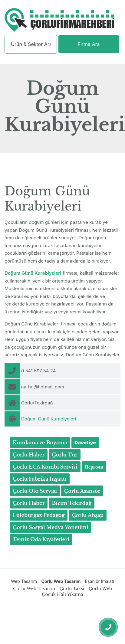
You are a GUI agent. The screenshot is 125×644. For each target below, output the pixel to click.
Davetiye (85, 443)
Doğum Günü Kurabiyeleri (49, 419)
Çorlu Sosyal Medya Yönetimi (50, 527)
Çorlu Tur (65, 455)
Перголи (94, 467)
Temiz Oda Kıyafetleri (41, 539)
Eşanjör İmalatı (100, 581)
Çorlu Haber (29, 455)
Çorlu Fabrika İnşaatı (40, 479)
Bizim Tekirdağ (72, 503)
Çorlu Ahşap (88, 515)
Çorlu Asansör (82, 491)
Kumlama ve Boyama (40, 443)
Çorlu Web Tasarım (61, 581)
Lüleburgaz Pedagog (39, 515)
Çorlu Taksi (72, 589)
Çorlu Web (100, 589)
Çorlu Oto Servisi (35, 491)
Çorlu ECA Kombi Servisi (45, 467)
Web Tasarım (24, 581)
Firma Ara (89, 44)
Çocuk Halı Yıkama (62, 594)
